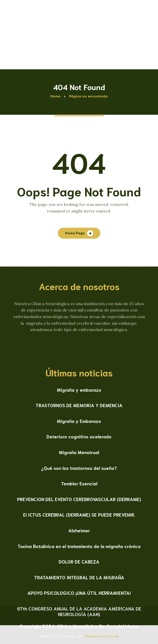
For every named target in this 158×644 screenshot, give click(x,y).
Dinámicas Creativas (102, 636)
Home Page (75, 233)
